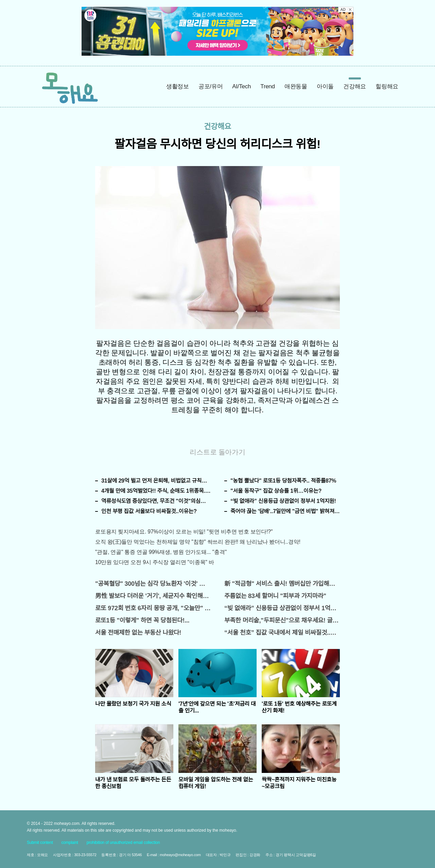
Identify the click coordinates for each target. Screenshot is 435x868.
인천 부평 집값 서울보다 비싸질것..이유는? (149, 511)
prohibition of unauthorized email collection (123, 843)
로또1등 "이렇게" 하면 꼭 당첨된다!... (142, 620)
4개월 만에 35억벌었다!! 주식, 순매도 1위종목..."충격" (156, 491)
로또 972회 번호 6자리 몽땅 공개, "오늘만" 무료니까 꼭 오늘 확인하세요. (153, 608)
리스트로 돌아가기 (217, 452)
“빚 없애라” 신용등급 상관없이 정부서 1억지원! (283, 501)
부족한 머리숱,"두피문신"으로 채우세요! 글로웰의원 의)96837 (282, 620)
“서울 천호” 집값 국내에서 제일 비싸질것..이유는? (282, 633)
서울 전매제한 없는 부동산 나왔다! (138, 633)
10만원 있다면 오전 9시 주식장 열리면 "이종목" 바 (155, 562)
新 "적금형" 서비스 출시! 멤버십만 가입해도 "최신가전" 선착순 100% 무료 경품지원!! (282, 584)
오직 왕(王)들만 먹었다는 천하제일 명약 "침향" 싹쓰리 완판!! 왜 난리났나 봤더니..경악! (198, 542)
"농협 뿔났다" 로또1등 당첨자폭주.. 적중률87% (283, 481)
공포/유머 (211, 86)
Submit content (40, 843)
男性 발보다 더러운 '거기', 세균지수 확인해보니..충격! (153, 596)
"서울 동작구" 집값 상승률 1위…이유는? (276, 491)
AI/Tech (241, 86)
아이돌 (325, 86)
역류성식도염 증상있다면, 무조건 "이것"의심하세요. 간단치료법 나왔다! (156, 501)
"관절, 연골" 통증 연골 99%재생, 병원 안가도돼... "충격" (161, 552)
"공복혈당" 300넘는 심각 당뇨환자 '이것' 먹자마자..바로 (153, 584)
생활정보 (178, 86)
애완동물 (296, 86)
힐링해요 (387, 86)
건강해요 (355, 86)
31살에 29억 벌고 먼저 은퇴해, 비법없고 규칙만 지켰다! (156, 481)
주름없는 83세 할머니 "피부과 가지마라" (275, 596)
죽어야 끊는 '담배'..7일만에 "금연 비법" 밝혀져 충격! (285, 511)
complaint (70, 843)
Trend (268, 86)
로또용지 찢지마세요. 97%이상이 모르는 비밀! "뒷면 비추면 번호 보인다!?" (184, 532)
